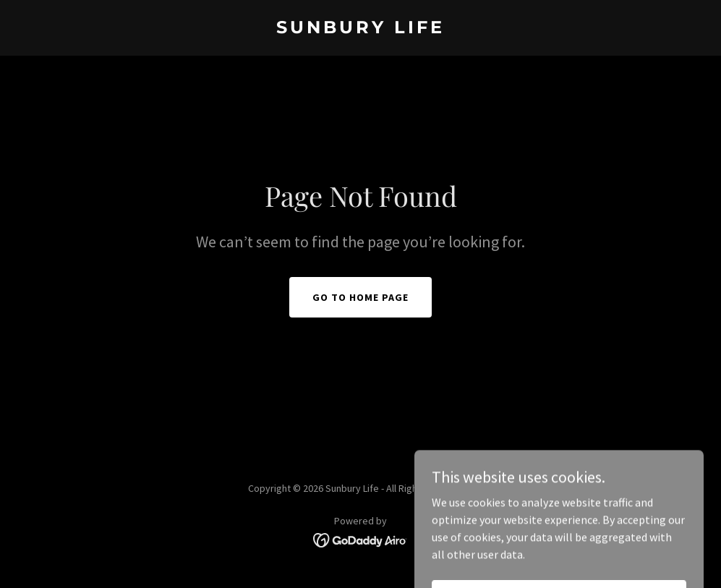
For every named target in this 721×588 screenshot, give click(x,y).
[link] (360, 29)
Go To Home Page (360, 297)
